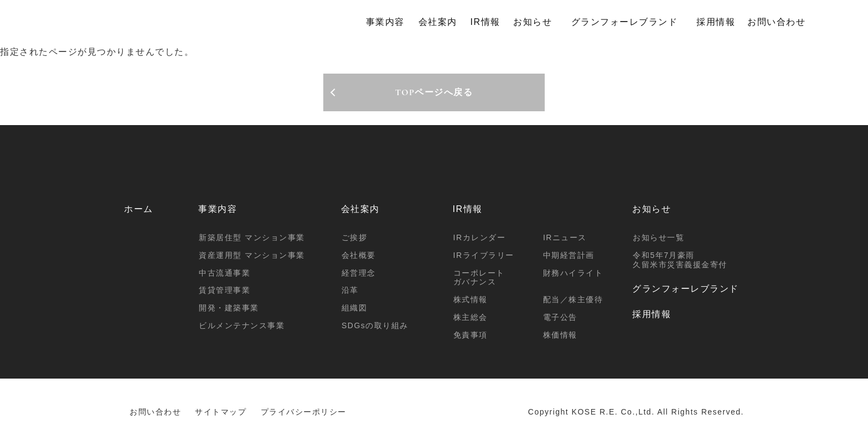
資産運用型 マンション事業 (252, 255)
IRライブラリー (484, 255)
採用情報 (716, 22)
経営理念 (359, 273)
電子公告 (560, 317)
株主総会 (471, 317)
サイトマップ (221, 412)
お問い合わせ (776, 22)
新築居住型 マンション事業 (252, 237)
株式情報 (471, 299)
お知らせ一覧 (658, 237)
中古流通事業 (224, 273)
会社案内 (438, 22)
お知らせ (533, 22)
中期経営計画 (569, 255)
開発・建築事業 (229, 308)
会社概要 (359, 255)
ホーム (139, 209)
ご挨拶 (355, 237)
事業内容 (385, 22)
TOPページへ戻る (434, 92)
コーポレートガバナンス (479, 278)
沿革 (350, 290)
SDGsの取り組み (375, 325)
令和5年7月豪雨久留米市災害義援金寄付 (680, 260)
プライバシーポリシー (304, 412)
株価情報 (560, 335)
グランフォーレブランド (625, 22)
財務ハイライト (573, 273)
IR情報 (485, 22)
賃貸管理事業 (224, 290)
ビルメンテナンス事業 (242, 325)
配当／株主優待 (573, 299)
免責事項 (471, 335)
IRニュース (565, 237)
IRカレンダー (480, 237)
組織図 (355, 308)
